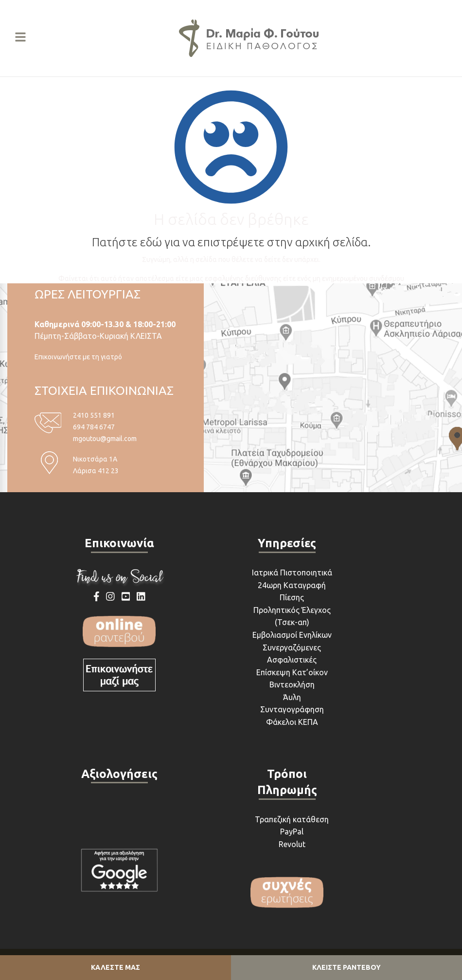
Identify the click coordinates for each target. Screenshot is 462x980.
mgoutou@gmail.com (105, 439)
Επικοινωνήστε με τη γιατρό (78, 357)
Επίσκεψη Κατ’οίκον (292, 672)
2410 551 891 (94, 415)
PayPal (292, 832)
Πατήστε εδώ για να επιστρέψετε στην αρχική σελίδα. (231, 242)
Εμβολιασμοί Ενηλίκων (292, 635)
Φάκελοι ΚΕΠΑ (292, 722)
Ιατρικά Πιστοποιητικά (292, 573)
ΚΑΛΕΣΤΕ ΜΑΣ (115, 967)
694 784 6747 (94, 427)
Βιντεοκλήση (292, 684)
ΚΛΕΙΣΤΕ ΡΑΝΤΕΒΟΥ (346, 967)
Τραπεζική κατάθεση (292, 819)
